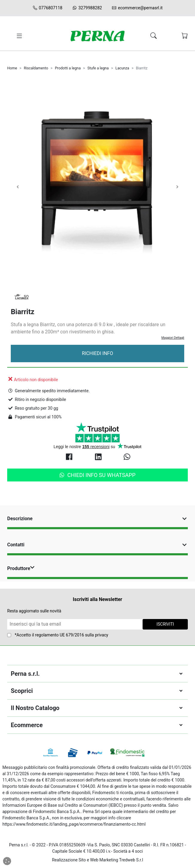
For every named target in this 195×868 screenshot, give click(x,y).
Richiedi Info (98, 353)
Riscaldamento (36, 68)
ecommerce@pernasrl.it (137, 8)
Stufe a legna (98, 68)
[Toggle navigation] (18, 36)
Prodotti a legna (68, 68)
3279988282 (87, 8)
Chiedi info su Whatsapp (98, 475)
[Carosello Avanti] (177, 187)
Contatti (97, 545)
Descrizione (97, 519)
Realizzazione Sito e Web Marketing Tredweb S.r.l (97, 860)
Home (12, 68)
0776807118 (47, 8)
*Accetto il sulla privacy (61, 635)
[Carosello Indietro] (18, 187)
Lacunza (122, 68)
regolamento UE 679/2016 (60, 635)
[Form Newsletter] (75, 624)
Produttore (21, 569)
